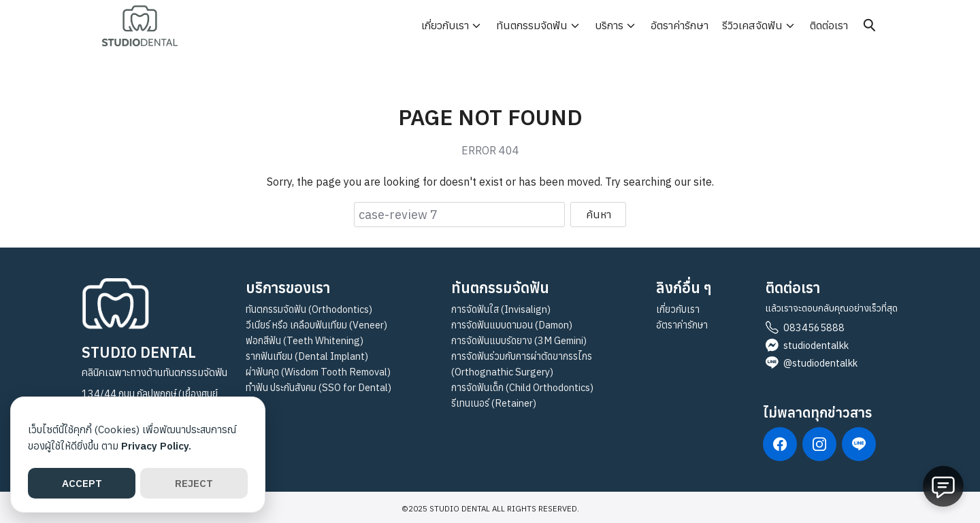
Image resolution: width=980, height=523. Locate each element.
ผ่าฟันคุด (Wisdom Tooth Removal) (318, 372)
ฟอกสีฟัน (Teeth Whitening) (305, 340)
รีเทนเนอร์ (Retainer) (494, 403)
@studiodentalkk (820, 363)
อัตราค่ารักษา (680, 25)
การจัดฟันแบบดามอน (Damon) (512, 325)
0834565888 (814, 327)
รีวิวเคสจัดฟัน (752, 25)
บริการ (609, 25)
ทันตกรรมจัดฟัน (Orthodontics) (309, 309)
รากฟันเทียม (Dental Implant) (307, 356)
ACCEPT (82, 483)
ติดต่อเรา (829, 25)
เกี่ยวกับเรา (445, 25)
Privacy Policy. (156, 446)
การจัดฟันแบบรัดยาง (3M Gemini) (519, 340)
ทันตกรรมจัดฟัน (532, 25)
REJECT (194, 483)
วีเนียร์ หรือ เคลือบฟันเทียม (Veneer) (316, 325)
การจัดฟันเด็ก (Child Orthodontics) (522, 387)
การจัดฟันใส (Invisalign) (501, 309)
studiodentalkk (816, 345)
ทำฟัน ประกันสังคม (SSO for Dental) (318, 387)
